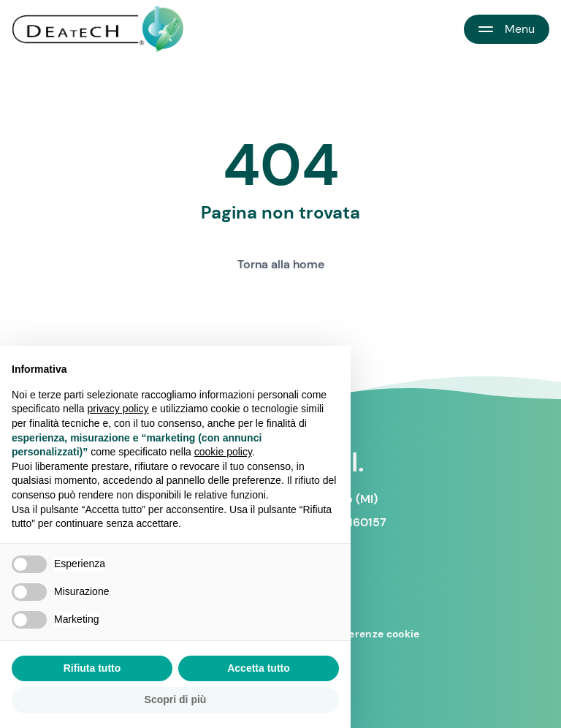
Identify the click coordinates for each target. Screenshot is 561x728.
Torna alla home (281, 264)
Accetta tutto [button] (259, 668)
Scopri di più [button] (176, 699)
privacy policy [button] (118, 409)
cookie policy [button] (223, 452)
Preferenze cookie (374, 634)
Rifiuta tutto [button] (92, 668)
